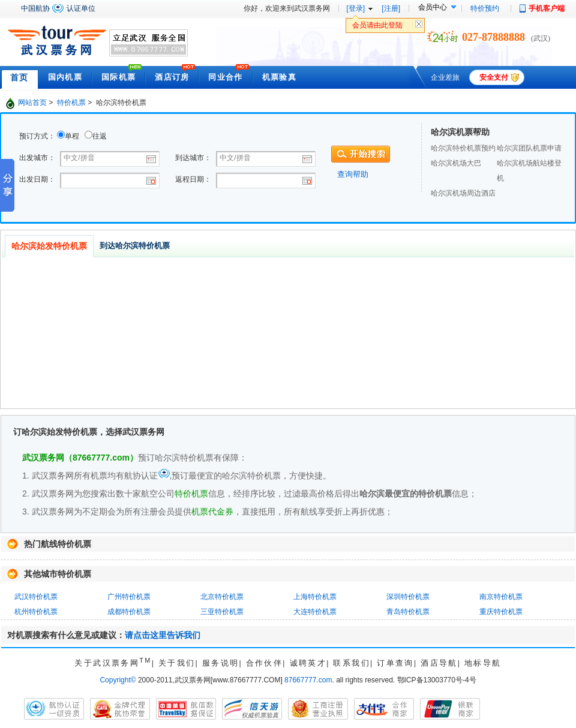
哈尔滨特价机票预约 (463, 148)
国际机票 (118, 77)
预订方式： (37, 136)
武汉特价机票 (36, 597)
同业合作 (225, 77)
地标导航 (483, 663)
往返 (100, 136)
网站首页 (32, 103)
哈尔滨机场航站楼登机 (529, 171)
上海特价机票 (315, 597)
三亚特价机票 (222, 612)
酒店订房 (172, 77)
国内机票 (65, 77)
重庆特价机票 (501, 612)
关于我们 (177, 663)
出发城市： (37, 158)
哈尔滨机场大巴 (456, 163)
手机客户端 (547, 8)
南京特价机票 (501, 597)
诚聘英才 (308, 663)
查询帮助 (353, 174)
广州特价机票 (129, 597)
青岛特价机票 (408, 612)
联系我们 (352, 663)
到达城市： (193, 158)
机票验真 (279, 77)
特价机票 (71, 103)
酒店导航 (439, 663)
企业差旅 (445, 77)
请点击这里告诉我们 (163, 635)
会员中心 (433, 7)
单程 (72, 136)
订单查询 (395, 663)
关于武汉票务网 (113, 663)
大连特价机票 (315, 612)
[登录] (355, 8)
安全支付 (494, 77)
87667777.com (308, 680)
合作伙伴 (265, 663)
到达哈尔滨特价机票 (135, 246)
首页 (19, 77)
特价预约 (485, 8)
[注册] (391, 8)
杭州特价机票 (36, 612)
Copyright (118, 680)
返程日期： (193, 179)
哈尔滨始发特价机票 (49, 246)
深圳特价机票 (408, 597)
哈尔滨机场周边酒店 (463, 193)
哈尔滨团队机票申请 (529, 148)
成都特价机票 (129, 612)
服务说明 (221, 663)
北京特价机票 (222, 597)
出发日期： (37, 179)
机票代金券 (212, 512)
